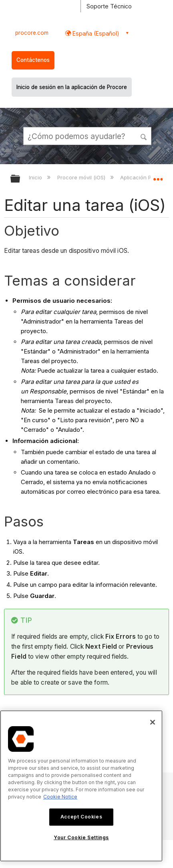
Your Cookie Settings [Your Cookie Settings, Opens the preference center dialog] (81, 837)
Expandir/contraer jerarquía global (20, 179)
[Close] (153, 722)
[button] (144, 136)
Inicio (36, 177)
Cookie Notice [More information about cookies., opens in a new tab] (60, 797)
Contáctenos (33, 60)
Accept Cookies (81, 817)
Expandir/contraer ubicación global (158, 176)
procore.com (32, 33)
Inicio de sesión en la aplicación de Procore (72, 87)
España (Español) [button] (95, 33)
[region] (81, 786)
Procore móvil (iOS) (82, 177)
